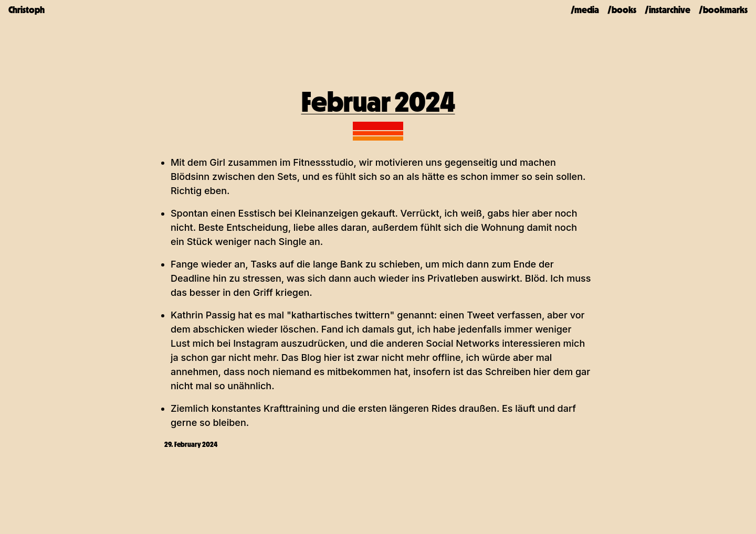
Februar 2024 (378, 102)
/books (622, 10)
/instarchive (668, 10)
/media (585, 10)
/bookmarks (723, 10)
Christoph (27, 10)
